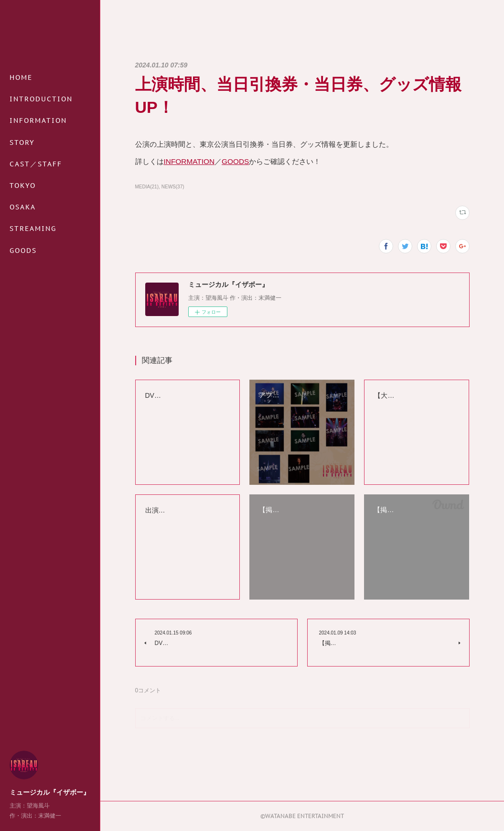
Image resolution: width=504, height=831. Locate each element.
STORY (22, 142)
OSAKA (23, 207)
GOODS (23, 251)
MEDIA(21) (147, 187)
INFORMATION (38, 120)
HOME (21, 77)
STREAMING (33, 229)
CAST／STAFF (36, 164)
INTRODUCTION (41, 99)
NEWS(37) (173, 187)
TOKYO (23, 186)
